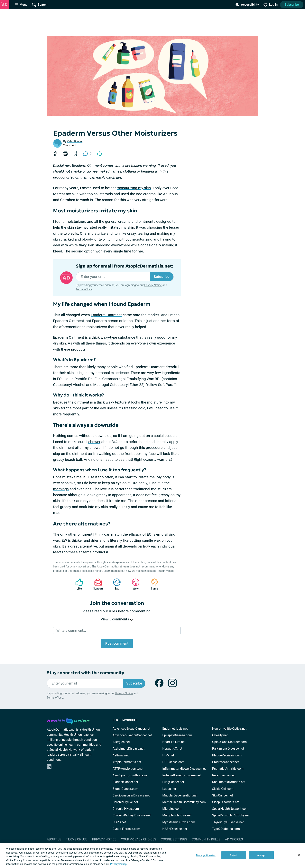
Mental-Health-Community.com (184, 802)
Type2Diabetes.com (226, 829)
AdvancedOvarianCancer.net (132, 735)
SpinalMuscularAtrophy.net (231, 815)
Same (152, 584)
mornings (61, 489)
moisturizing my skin (134, 188)
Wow (134, 584)
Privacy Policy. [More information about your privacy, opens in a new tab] (119, 864)
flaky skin (86, 245)
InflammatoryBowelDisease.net (184, 769)
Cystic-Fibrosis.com (126, 829)
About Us (54, 839)
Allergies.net (121, 742)
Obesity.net (220, 735)
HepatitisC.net (172, 749)
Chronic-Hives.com (126, 809)
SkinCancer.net (223, 795)
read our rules (106, 611)
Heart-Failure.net (174, 742)
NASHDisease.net (175, 829)
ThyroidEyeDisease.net (228, 822)
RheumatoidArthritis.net (229, 782)
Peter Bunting (75, 141)
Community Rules (206, 839)
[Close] (299, 855)
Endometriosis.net (175, 729)
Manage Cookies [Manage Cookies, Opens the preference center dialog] (206, 855)
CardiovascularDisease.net (131, 795)
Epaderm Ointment (106, 315)
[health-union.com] (68, 720)
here (171, 571)
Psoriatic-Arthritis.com (228, 769)
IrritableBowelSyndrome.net (181, 775)
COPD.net (119, 822)
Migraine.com (172, 809)
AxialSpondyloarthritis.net (130, 775)
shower (94, 442)
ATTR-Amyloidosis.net (128, 769)
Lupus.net (169, 789)
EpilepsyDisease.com (177, 735)
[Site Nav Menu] (21, 5)
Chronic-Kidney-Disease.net (132, 815)
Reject (234, 855)
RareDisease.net (224, 775)
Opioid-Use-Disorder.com (230, 742)
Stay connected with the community (85, 673)
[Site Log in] (271, 5)
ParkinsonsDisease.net (228, 749)
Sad (115, 584)
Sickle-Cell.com (223, 789)
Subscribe (292, 5)
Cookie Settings (174, 839)
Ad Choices (234, 839)
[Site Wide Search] (40, 5)
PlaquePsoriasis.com (227, 755)
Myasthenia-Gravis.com (179, 822)
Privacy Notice (153, 285)
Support (97, 584)
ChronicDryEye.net (125, 802)
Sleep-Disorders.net (226, 802)
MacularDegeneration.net (180, 795)
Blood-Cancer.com (125, 789)
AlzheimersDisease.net (129, 749)
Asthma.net (121, 755)
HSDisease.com (173, 762)
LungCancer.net (173, 782)
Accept (261, 855)
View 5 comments (117, 619)
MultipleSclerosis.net (177, 815)
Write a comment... (71, 630)
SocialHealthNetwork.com (230, 809)
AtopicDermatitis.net (127, 762)
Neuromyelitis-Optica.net (229, 729)
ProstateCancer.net (226, 762)
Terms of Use (84, 289)
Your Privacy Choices (139, 839)
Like (77, 584)
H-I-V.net (168, 755)
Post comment (117, 643)
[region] (152, 855)
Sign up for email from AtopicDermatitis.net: (125, 266)
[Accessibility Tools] (247, 5)
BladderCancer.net (125, 782)
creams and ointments (137, 221)
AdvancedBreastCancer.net (131, 729)
